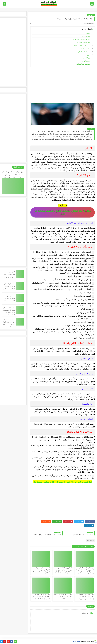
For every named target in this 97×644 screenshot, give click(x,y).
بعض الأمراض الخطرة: (84, 52)
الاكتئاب (88, 33)
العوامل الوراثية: (86, 61)
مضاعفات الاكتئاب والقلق (83, 64)
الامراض (91, 15)
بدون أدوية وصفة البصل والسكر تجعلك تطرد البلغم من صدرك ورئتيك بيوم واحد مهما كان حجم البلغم (13, 174)
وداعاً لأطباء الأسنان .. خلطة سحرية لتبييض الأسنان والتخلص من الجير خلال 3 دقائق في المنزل (64, 131)
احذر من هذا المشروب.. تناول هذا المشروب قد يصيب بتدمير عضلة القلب (63, 597)
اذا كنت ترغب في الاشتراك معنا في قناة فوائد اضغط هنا (63, 482)
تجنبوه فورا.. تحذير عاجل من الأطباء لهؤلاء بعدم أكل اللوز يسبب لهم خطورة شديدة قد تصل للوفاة (9, 289)
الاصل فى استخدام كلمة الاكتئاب (81, 39)
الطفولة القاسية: (86, 49)
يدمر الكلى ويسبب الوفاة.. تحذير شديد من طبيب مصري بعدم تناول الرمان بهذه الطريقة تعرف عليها (62, 134)
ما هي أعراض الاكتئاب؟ (84, 42)
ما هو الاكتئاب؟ (86, 36)
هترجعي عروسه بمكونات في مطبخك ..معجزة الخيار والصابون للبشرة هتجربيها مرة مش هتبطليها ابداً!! (62, 139)
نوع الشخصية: (86, 58)
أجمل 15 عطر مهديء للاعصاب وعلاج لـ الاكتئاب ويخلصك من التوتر (63, 212)
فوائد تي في (76, 641)
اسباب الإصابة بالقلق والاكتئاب (82, 46)
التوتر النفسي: (86, 55)
